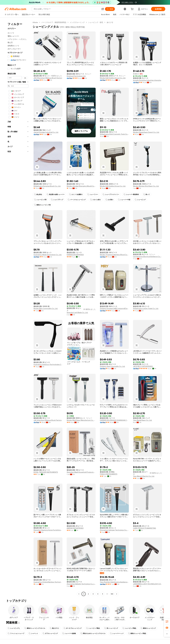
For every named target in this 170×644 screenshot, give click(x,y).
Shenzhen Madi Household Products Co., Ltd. (81, 472)
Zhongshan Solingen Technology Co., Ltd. (114, 530)
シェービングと (14, 628)
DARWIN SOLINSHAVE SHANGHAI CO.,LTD (114, 420)
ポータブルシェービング (73, 628)
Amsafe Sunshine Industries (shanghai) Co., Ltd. (148, 80)
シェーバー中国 (124, 200)
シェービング (140, 200)
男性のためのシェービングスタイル (93, 633)
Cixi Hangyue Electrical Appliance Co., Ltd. (148, 256)
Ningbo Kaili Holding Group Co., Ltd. (113, 78)
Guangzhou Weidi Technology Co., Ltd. (48, 255)
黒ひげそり (54, 628)
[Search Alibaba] (67, 9)
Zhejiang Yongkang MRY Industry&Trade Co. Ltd (114, 308)
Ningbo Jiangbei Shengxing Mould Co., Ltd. (81, 186)
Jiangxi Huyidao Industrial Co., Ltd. (46, 132)
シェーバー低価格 (69, 633)
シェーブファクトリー (111, 194)
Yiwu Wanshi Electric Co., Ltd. (144, 476)
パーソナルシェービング (77, 200)
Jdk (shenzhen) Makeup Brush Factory (48, 420)
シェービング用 (40, 200)
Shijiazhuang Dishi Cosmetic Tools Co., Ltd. (114, 134)
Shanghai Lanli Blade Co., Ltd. (77, 312)
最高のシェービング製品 (137, 633)
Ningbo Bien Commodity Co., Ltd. (46, 308)
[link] (167, 622)
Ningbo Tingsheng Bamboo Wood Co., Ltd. (114, 255)
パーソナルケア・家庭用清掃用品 (54, 22)
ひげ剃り (109, 200)
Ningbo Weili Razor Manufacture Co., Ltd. (81, 420)
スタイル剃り (96, 200)
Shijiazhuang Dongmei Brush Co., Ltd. (47, 186)
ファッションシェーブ (16, 633)
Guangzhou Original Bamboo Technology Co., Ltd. (48, 582)
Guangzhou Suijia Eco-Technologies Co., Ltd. (48, 364)
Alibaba (35, 22)
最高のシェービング (148, 628)
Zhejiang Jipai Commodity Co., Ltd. (112, 366)
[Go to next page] (117, 594)
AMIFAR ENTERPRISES (75, 528)
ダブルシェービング (50, 633)
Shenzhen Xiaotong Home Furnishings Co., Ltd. (48, 530)
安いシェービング (111, 628)
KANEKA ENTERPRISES (75, 255)
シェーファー (93, 194)
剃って (147, 194)
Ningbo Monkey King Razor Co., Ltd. (146, 186)
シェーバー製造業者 (131, 194)
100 (112, 594)
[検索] (110, 9)
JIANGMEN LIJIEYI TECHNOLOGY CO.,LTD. (148, 584)
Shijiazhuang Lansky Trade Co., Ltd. (146, 308)
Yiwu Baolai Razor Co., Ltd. (142, 420)
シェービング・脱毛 (96, 22)
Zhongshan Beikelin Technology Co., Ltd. (81, 584)
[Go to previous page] (79, 594)
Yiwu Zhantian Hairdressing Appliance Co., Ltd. (114, 582)
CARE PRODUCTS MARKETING (144, 528)
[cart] (133, 9)
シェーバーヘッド (117, 633)
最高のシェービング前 (42, 205)
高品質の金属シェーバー (56, 194)
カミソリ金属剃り (76, 194)
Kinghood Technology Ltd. (76, 76)
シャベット (33, 633)
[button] (103, 9)
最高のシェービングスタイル (35, 628)
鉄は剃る (38, 194)
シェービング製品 (93, 628)
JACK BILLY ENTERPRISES (143, 366)
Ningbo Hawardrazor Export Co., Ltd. (146, 132)
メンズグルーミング (77, 22)
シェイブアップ (57, 200)
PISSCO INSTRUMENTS (109, 474)
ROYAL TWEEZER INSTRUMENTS (46, 472)
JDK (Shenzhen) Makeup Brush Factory (48, 78)
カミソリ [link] (110, 22)
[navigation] (18, 308)
